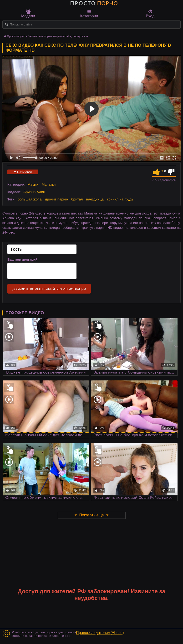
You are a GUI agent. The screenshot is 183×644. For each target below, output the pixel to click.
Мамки (33, 184)
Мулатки (49, 184)
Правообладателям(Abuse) (100, 633)
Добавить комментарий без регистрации (49, 289)
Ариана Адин (34, 192)
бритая (77, 199)
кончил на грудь (120, 199)
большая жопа (30, 199)
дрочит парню (56, 199)
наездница (95, 199)
